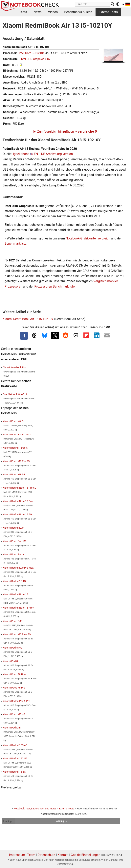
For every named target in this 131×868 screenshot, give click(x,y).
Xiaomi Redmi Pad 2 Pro (16, 701)
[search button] (113, 4)
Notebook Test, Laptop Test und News (35, 809)
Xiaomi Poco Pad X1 (14, 554)
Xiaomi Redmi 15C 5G (15, 758)
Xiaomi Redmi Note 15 (15, 594)
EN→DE (39, 154)
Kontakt (63, 855)
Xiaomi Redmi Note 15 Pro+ (18, 608)
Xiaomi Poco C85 (12, 621)
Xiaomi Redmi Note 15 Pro (18, 501)
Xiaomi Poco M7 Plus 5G (17, 634)
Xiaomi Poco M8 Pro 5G (16, 461)
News (37, 12)
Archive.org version (59, 154)
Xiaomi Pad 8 (10, 661)
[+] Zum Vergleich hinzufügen (53, 132)
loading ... (9, 821)
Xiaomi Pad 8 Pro (12, 648)
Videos (53, 12)
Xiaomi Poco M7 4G (14, 714)
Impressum (17, 855)
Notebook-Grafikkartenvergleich (88, 238)
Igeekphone (21, 154)
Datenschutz (46, 855)
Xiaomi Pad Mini (12, 728)
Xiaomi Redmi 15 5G (14, 772)
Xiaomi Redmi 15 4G (14, 581)
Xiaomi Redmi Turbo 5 (15, 448)
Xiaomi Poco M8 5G (14, 474)
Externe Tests (108, 12)
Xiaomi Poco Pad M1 (15, 541)
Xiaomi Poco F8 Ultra (15, 674)
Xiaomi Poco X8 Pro (14, 421)
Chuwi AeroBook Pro (14, 367)
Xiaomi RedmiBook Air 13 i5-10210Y (28, 319)
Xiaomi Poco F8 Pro (14, 688)
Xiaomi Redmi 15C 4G (15, 745)
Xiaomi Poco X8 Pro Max (17, 434)
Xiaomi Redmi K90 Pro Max (18, 568)
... (126, 12)
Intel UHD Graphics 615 (35, 59)
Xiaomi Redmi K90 (13, 528)
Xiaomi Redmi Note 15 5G (17, 514)
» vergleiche (86, 131)
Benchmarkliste (16, 244)
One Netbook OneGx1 (15, 394)
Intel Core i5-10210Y (32, 53)
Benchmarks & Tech (78, 12)
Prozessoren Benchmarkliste (55, 286)
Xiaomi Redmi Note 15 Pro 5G (20, 488)
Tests (23, 12)
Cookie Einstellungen (86, 855)
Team (31, 855)
